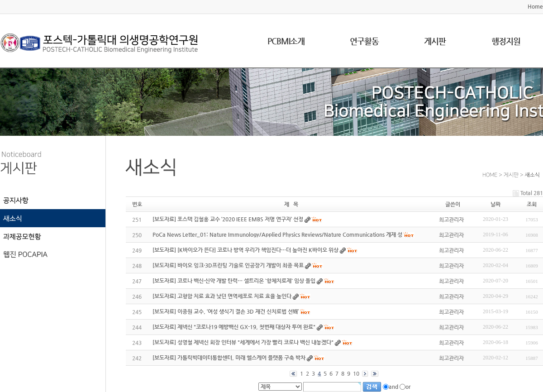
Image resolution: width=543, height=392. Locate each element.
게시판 (435, 41)
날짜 (495, 204)
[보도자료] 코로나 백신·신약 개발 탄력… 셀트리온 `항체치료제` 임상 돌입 (234, 281)
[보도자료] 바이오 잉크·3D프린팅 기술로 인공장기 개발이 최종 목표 (228, 265)
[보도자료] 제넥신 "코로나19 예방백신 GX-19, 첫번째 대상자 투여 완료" (234, 327)
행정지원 (506, 41)
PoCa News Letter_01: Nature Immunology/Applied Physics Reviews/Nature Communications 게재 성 (277, 234)
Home (535, 6)
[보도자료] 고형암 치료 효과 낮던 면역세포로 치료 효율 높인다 (222, 296)
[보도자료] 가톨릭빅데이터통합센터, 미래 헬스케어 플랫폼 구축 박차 (229, 358)
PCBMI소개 (286, 41)
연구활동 (364, 41)
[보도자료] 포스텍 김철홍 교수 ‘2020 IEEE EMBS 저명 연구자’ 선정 (228, 219)
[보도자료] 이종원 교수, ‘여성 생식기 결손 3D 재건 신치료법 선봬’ (226, 311)
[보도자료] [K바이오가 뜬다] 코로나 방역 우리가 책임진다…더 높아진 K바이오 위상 (245, 250)
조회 (532, 204)
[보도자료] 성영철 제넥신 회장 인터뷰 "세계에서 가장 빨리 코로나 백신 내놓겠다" (243, 342)
